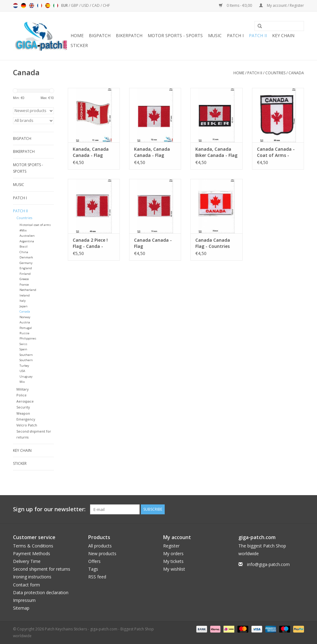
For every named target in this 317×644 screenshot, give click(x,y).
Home (77, 35)
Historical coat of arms (35, 225)
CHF (106, 5)
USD (86, 5)
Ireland (25, 295)
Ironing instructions (32, 577)
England (26, 268)
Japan (24, 306)
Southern (26, 355)
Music (215, 35)
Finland (25, 274)
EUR (65, 5)
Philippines (28, 338)
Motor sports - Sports (175, 35)
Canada (296, 73)
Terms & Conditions (33, 546)
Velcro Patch (27, 425)
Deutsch (24, 6)
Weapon (23, 413)
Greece (24, 279)
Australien (27, 236)
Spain (23, 349)
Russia (24, 333)
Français (40, 6)
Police (22, 395)
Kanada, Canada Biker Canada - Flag (216, 152)
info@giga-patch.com (268, 564)
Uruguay (26, 376)
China (24, 252)
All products (100, 546)
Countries (275, 73)
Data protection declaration (41, 592)
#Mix (23, 230)
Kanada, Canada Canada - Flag (91, 152)
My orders (173, 553)
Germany (26, 263)
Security (23, 407)
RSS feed (97, 577)
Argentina (27, 241)
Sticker (79, 45)
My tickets (173, 561)
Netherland (28, 290)
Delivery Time (27, 561)
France (24, 285)
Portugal (26, 328)
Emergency (26, 419)
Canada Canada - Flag (153, 243)
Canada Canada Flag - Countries (213, 243)
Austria (25, 322)
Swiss (23, 344)
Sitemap (21, 608)
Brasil (24, 246)
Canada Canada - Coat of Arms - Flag (276, 152)
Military (22, 389)
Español (48, 6)
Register (171, 546)
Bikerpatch (129, 35)
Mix (22, 382)
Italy (23, 301)
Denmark (26, 257)
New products (102, 553)
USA (22, 371)
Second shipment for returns (42, 569)
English (32, 6)
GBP (75, 5)
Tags (93, 569)
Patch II (258, 35)
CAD (96, 5)
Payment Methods (32, 553)
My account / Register (282, 5)
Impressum (24, 600)
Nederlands (15, 6)
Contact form (26, 585)
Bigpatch (100, 35)
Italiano (56, 6)
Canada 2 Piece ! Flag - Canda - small (90, 243)
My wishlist (174, 569)
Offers (94, 561)
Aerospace (25, 401)
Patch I (235, 35)
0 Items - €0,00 (236, 5)
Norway (25, 317)
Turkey (24, 366)
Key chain (283, 35)
